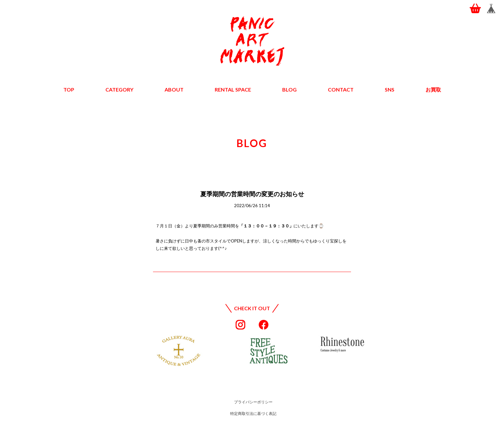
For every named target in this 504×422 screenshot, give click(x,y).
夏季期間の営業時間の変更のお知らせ (252, 194)
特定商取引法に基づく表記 (253, 413)
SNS (390, 89)
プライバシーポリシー (253, 402)
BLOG (289, 89)
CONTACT (341, 89)
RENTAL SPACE (233, 89)
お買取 (433, 89)
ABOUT (174, 89)
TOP (69, 89)
